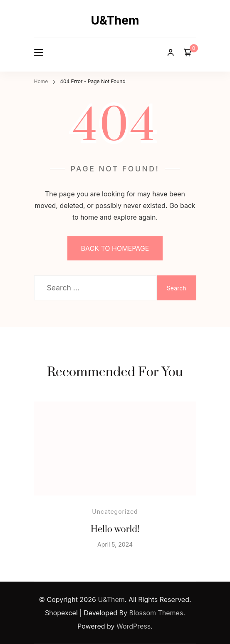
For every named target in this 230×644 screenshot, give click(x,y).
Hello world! (115, 529)
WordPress (134, 626)
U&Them (115, 20)
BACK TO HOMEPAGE (115, 248)
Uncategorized (115, 511)
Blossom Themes (156, 613)
